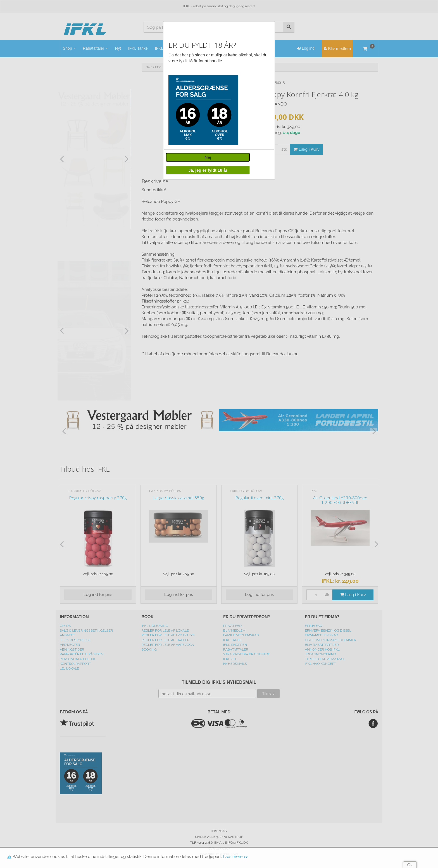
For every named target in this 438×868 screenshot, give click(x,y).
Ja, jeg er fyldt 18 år (208, 170)
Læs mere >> (235, 857)
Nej (208, 157)
